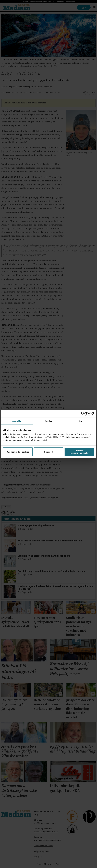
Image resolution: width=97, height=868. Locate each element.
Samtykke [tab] (17, 421)
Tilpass (49, 452)
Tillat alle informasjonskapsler (79, 452)
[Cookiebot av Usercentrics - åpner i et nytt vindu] (83, 414)
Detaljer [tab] (48, 421)
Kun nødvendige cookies (18, 452)
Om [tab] (80, 421)
